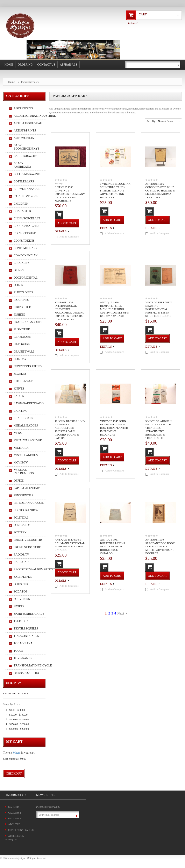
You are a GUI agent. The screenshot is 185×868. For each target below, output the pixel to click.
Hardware (22, 344)
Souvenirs (22, 599)
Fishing (19, 315)
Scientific (22, 584)
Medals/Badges (26, 426)
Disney (19, 270)
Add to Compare (69, 237)
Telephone (22, 621)
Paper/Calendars (30, 82)
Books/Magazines (27, 174)
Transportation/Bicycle (27, 666)
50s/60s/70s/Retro (26, 673)
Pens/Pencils (24, 495)
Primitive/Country (27, 540)
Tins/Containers (26, 636)
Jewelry (20, 374)
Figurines (21, 300)
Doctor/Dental (26, 278)
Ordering (25, 65)
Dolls (18, 285)
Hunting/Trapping (27, 366)
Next (122, 613)
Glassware (22, 337)
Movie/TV (21, 463)
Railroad (21, 562)
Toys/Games (23, 658)
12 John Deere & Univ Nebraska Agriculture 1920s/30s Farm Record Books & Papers (70, 430)
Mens (18, 433)
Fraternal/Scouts (27, 322)
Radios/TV (22, 555)
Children (21, 204)
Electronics (24, 292)
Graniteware (24, 352)
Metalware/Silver (27, 440)
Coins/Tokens (24, 241)
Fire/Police (22, 307)
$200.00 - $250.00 (19, 729)
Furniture (22, 329)
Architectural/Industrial (27, 116)
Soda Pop (21, 592)
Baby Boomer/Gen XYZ (27, 147)
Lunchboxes (23, 418)
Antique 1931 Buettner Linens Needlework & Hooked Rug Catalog (112, 546)
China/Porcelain (27, 218)
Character (23, 211)
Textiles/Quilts (26, 629)
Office (19, 481)
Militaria (21, 448)
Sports (19, 606)
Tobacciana (23, 643)
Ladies (19, 396)
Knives (19, 389)
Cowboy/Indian (26, 255)
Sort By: (151, 121)
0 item (17, 753)
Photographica (26, 510)
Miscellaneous (26, 455)
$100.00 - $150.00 (19, 719)
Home (9, 65)
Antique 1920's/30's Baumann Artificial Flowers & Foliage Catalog (70, 545)
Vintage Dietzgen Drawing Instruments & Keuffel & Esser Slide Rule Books (158, 309)
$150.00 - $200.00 (19, 724)
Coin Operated (25, 233)
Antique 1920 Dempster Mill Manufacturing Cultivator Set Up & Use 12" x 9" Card (115, 309)
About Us (14, 824)
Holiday (20, 359)
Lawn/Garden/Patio (27, 403)
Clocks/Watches (27, 226)
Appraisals (69, 65)
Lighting (21, 411)
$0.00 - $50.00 (17, 710)
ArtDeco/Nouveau (27, 123)
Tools (18, 651)
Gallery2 (15, 813)
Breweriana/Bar (27, 189)
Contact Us (46, 65)
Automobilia (24, 138)
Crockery (22, 263)
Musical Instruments (24, 472)
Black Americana (23, 165)
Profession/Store (27, 547)
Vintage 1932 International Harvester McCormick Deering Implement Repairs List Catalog (70, 311)
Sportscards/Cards (27, 614)
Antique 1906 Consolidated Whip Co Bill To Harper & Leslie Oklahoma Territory (160, 191)
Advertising (23, 108)
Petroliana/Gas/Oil (27, 503)
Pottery (20, 532)
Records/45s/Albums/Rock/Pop (27, 569)
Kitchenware (24, 381)
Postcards (22, 525)
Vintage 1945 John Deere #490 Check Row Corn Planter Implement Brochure (114, 428)
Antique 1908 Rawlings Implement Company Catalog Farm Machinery (70, 194)
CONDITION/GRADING (21, 830)
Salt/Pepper (23, 577)
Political (21, 518)
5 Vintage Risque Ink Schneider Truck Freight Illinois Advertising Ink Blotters (115, 191)
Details (61, 231)
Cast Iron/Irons (26, 196)
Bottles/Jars (24, 182)
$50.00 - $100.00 (18, 715)
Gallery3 (15, 818)
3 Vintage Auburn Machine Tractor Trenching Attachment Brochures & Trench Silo (158, 430)
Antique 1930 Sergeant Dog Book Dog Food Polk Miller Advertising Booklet (160, 546)
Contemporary (26, 248)
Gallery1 (15, 807)
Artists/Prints (25, 131)
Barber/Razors (26, 156)
